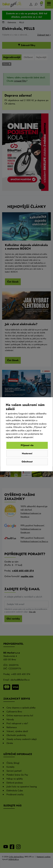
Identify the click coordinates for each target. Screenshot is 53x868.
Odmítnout (27, 462)
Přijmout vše (27, 445)
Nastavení (27, 453)
